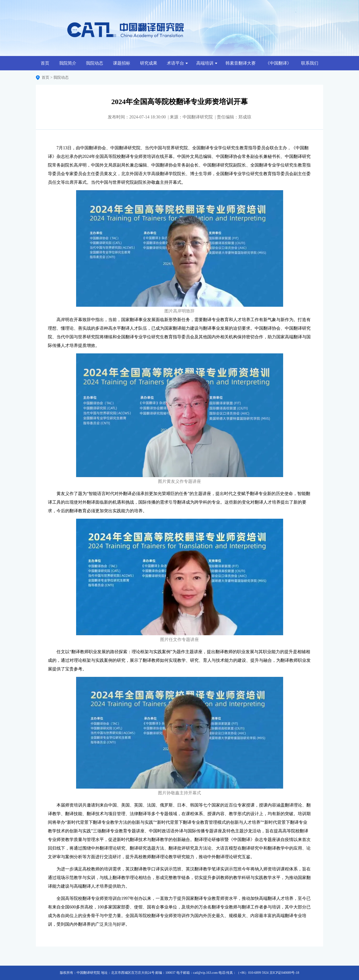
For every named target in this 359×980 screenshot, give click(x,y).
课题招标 (122, 63)
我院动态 (95, 63)
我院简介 (68, 63)
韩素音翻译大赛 (241, 63)
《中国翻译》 (278, 63)
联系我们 (310, 63)
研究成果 (149, 63)
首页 (45, 63)
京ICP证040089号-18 (284, 973)
